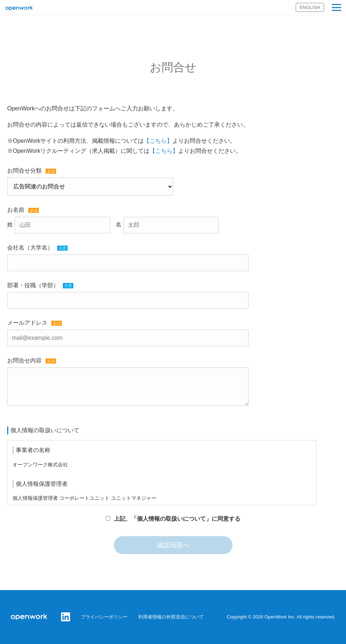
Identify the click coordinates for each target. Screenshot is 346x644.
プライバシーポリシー (104, 617)
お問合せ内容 (24, 360)
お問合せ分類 (24, 171)
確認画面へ (173, 545)
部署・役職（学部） (33, 285)
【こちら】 (158, 141)
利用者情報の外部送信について (171, 617)
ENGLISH (310, 7)
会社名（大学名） (30, 248)
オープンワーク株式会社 (19, 8)
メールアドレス (27, 323)
